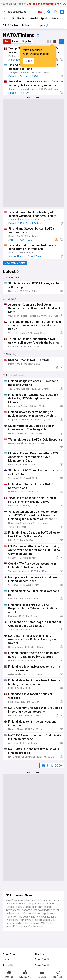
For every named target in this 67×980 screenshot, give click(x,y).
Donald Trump (35, 256)
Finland (26, 25)
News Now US (43, 965)
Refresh (58, 977)
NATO (35, 76)
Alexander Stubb (17, 60)
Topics (42, 977)
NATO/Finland (11, 25)
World (34, 18)
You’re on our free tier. (32, 4)
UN (28, 93)
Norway (21, 240)
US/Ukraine (24, 76)
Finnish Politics (34, 223)
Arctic (11, 240)
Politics (22, 18)
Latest (16, 41)
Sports (45, 18)
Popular (27, 41)
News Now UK (43, 959)
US (13, 18)
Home (6, 959)
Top (7, 41)
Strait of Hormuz (17, 256)
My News (25, 977)
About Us (8, 965)
